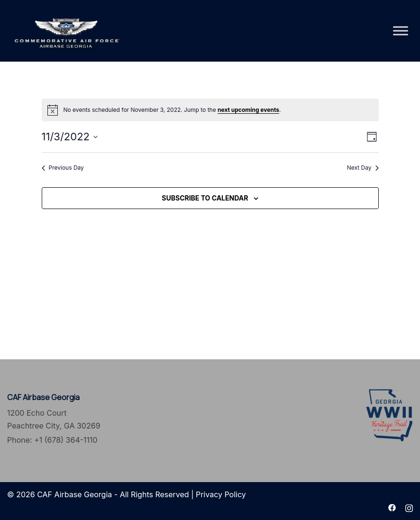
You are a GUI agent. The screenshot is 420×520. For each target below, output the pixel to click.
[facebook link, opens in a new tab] (392, 507)
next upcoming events (248, 110)
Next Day (363, 168)
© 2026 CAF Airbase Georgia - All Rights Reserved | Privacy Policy (127, 494)
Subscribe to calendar (205, 198)
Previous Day (63, 168)
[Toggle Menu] (401, 31)
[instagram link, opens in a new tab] (409, 507)
